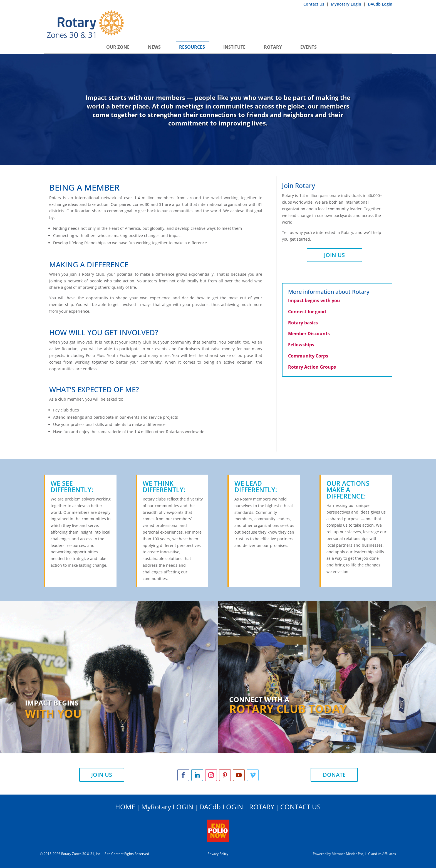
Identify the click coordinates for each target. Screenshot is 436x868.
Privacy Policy (218, 854)
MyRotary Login (347, 4)
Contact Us (314, 4)
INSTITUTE (234, 47)
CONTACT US (300, 807)
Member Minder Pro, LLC (351, 854)
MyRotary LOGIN (167, 807)
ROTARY (262, 807)
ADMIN (46, 860)
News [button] (154, 47)
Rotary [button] (273, 47)
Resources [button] (192, 47)
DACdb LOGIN (221, 807)
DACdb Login (380, 4)
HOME (125, 807)
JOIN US (334, 255)
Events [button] (309, 47)
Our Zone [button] (118, 47)
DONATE (334, 775)
